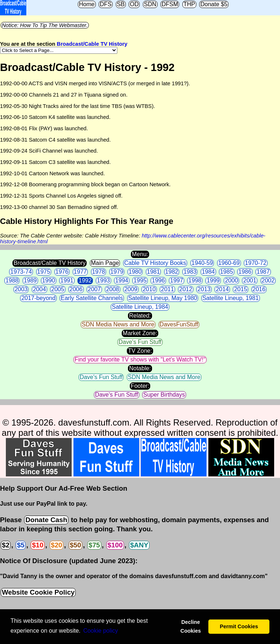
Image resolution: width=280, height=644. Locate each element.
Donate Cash (46, 520)
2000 (231, 280)
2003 (21, 289)
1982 (172, 272)
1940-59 (202, 263)
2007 (94, 289)
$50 (75, 545)
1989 (30, 280)
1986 (245, 272)
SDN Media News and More (118, 324)
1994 (122, 280)
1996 (158, 280)
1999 (213, 280)
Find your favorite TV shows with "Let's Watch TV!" (140, 360)
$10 (37, 545)
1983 (190, 272)
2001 (250, 280)
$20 (56, 545)
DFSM (170, 4)
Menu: (140, 254)
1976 (62, 272)
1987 (263, 272)
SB (121, 4)
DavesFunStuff (179, 324)
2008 (113, 289)
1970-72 (256, 263)
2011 (167, 289)
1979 (117, 272)
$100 (115, 545)
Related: (140, 316)
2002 (268, 280)
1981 (154, 272)
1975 (44, 272)
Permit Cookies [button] (239, 626)
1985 (227, 272)
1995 (140, 280)
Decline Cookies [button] (190, 626)
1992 (85, 280)
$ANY (139, 545)
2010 (149, 289)
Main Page (105, 263)
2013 (204, 289)
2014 (222, 289)
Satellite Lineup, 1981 (231, 298)
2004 (39, 289)
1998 (195, 280)
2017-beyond (38, 298)
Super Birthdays (164, 395)
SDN (150, 4)
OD (134, 4)
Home (87, 4)
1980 (135, 272)
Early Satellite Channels (92, 298)
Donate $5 (214, 4)
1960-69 (229, 263)
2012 (186, 289)
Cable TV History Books (155, 263)
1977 (80, 272)
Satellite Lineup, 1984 (140, 307)
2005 (58, 289)
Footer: (140, 386)
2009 (131, 289)
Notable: (140, 368)
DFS (106, 4)
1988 (12, 280)
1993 (103, 280)
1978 (99, 272)
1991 (67, 280)
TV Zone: (140, 351)
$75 (94, 545)
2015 (241, 289)
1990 (49, 280)
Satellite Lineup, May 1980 (163, 298)
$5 (21, 545)
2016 (259, 289)
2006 (76, 289)
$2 (6, 545)
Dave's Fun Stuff (140, 342)
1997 (177, 280)
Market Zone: (140, 333)
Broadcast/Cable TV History (92, 44)
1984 (208, 272)
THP (189, 4)
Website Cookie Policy (38, 592)
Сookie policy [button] (101, 631)
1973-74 (21, 272)
